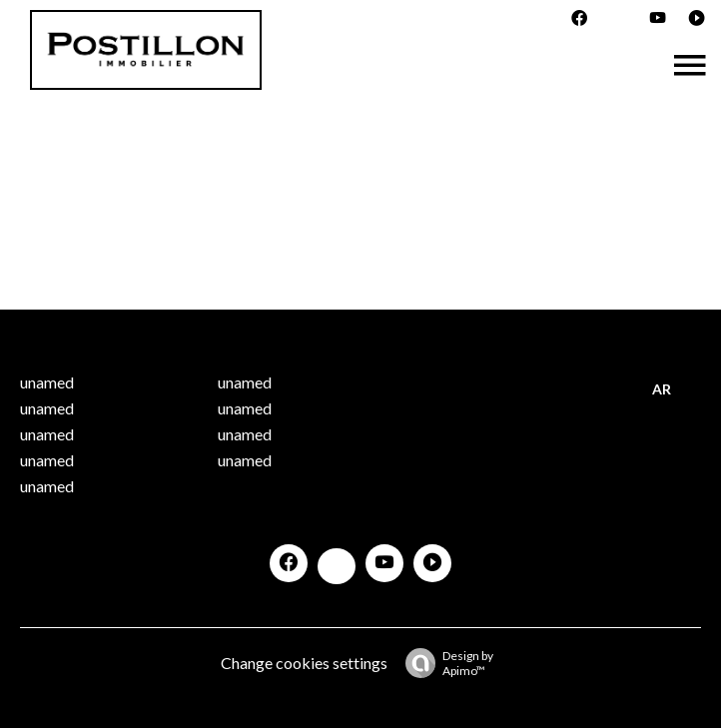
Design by (444, 663)
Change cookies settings (304, 663)
